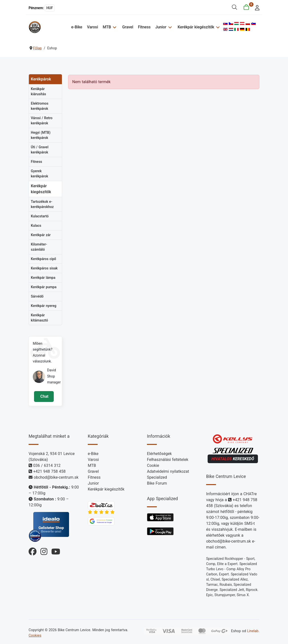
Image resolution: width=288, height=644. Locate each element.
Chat (44, 396)
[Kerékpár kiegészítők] (217, 27)
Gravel (128, 27)
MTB (107, 27)
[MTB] (114, 27)
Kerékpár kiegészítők (196, 27)
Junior (161, 27)
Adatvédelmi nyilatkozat (168, 471)
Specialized (157, 477)
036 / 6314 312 (47, 465)
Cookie (153, 465)
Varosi (93, 27)
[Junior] (170, 27)
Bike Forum (157, 483)
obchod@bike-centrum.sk (56, 477)
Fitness (144, 27)
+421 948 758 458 (49, 471)
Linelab (253, 631)
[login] (256, 7)
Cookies (35, 635)
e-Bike (77, 27)
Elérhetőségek (159, 454)
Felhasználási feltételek (168, 460)
